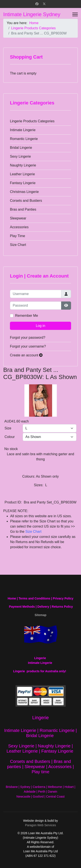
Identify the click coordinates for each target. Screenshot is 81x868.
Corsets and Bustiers (26, 201)
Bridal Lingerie (21, 148)
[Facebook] (37, 4)
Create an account (26, 355)
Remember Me (27, 316)
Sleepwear (18, 218)
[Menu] (75, 14)
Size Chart (18, 245)
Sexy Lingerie (20, 156)
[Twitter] (44, 4)
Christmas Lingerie (24, 192)
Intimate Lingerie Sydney (32, 14)
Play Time (17, 236)
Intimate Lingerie (23, 130)
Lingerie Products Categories (32, 121)
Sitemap (40, 615)
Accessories (19, 227)
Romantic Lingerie (24, 139)
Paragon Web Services (40, 825)
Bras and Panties (23, 209)
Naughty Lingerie (23, 165)
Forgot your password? (28, 338)
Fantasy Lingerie (23, 183)
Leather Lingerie (22, 174)
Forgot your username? (28, 346)
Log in (41, 326)
